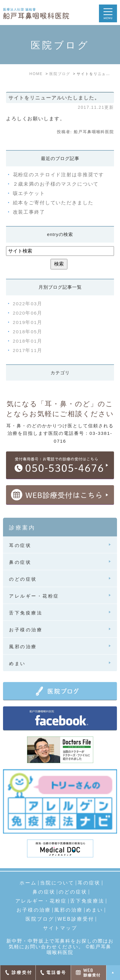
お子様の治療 (34, 910)
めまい (95, 910)
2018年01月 (28, 341)
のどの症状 (73, 892)
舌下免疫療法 (87, 901)
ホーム (28, 883)
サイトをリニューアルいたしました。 (54, 98)
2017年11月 (28, 350)
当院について (57, 883)
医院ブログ (40, 919)
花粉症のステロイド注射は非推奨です (59, 175)
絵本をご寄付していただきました (53, 203)
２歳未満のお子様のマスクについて (56, 184)
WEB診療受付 (76, 919)
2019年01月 (28, 322)
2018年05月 (28, 332)
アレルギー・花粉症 (41, 901)
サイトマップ (60, 928)
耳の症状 (89, 883)
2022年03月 (28, 304)
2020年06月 (28, 313)
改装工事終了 (29, 212)
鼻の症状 (44, 892)
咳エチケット (29, 193)
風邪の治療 (68, 910)
